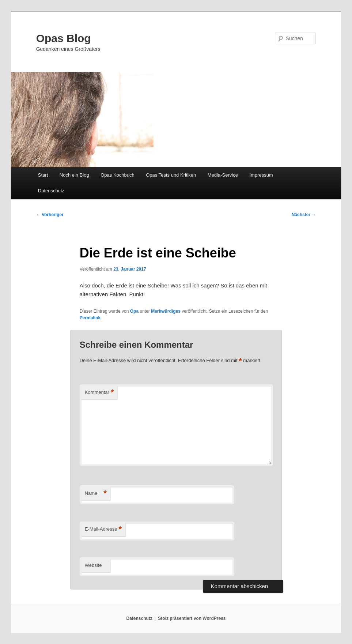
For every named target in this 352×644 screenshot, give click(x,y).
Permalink (90, 318)
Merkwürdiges (166, 311)
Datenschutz (51, 191)
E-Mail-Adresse (103, 529)
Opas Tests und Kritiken (171, 175)
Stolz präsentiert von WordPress (192, 618)
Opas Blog (64, 38)
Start (43, 175)
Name (96, 494)
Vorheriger (50, 215)
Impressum (261, 175)
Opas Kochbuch (118, 175)
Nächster (304, 215)
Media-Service (223, 175)
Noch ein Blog (74, 175)
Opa (134, 311)
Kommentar (99, 393)
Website (93, 565)
